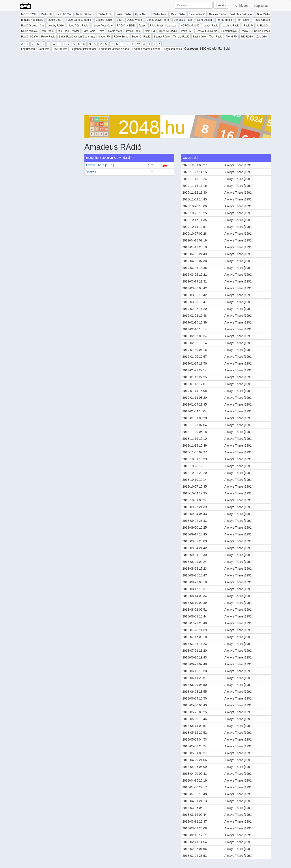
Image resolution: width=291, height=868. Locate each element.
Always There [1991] (100, 165)
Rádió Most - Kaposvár (163, 26)
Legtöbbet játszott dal (83, 49)
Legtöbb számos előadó (146, 49)
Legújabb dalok (173, 49)
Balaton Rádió (197, 14)
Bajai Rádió (178, 14)
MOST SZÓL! (29, 14)
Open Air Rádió (168, 31)
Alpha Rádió (142, 14)
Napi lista (44, 49)
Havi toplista (60, 49)
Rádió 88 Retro (85, 14)
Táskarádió (199, 37)
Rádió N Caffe (29, 37)
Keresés (221, 5)
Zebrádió (262, 37)
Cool (119, 20)
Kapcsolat (261, 6)
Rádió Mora (115, 31)
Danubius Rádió (183, 20)
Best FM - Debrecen (241, 14)
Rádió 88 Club (64, 14)
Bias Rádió (263, 14)
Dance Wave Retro (158, 20)
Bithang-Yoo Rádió (32, 20)
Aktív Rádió (124, 14)
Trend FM (232, 37)
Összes (91, 172)
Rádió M (248, 26)
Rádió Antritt (160, 14)
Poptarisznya (229, 31)
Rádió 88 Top (106, 14)
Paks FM (186, 31)
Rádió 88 (46, 14)
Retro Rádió (48, 37)
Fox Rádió (243, 20)
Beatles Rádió (217, 14)
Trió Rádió (247, 37)
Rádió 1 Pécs (262, 31)
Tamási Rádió (181, 37)
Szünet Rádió (162, 37)
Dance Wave (134, 20)
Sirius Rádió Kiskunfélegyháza (77, 37)
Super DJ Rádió (141, 37)
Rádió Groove (262, 20)
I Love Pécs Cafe (103, 26)
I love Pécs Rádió (78, 26)
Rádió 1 (245, 31)
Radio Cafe (54, 20)
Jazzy (142, 26)
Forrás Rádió (224, 20)
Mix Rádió (48, 31)
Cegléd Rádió (104, 20)
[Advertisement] (178, 84)
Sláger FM (104, 37)
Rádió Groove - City (33, 26)
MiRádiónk (264, 26)
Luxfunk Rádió (231, 26)
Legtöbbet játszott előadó (114, 49)
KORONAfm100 (190, 26)
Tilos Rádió (216, 37)
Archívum (241, 6)
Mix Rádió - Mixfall (69, 31)
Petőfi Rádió (133, 31)
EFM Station (205, 20)
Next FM (150, 31)
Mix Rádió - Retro (94, 31)
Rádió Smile (121, 37)
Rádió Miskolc (29, 31)
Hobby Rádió (56, 26)
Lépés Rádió (211, 26)
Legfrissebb (28, 49)
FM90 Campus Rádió (78, 20)
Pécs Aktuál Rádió (206, 31)
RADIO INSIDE (126, 26)
